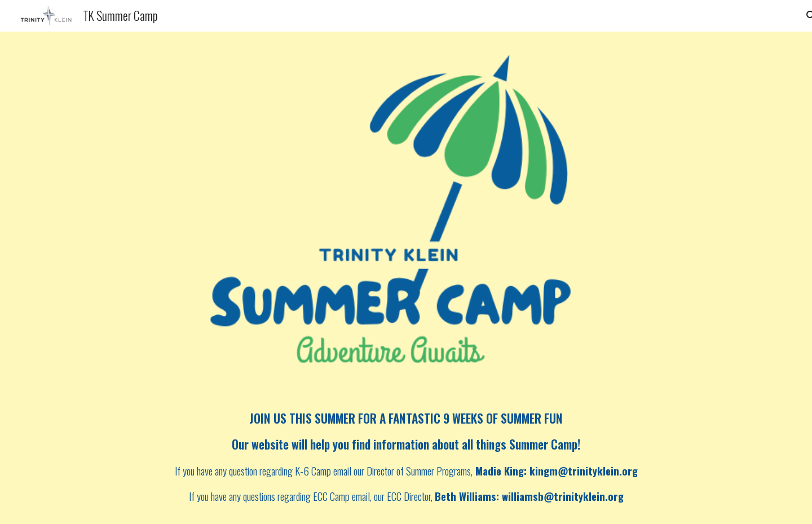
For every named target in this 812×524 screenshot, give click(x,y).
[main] (406, 458)
